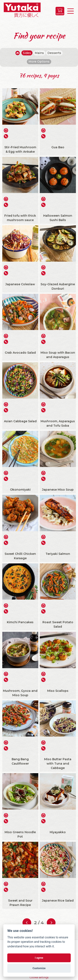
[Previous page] (27, 923)
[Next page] (51, 923)
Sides (27, 53)
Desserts (54, 53)
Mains (39, 53)
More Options (39, 61)
